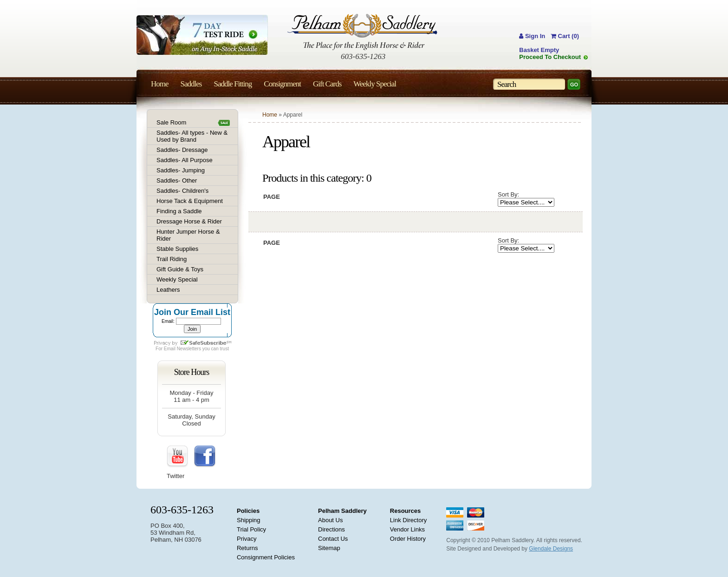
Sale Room (171, 122)
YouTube (178, 457)
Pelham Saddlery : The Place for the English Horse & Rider (362, 32)
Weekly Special (177, 279)
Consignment (282, 84)
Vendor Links (407, 529)
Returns (247, 548)
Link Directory (408, 520)
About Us (330, 520)
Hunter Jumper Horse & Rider (188, 235)
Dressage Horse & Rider (189, 221)
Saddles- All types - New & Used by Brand (192, 136)
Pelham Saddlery (342, 511)
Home (270, 115)
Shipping (249, 520)
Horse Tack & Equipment (190, 201)
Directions (331, 529)
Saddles (191, 84)
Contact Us (333, 539)
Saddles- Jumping (181, 170)
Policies (248, 511)
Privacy (247, 539)
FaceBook (205, 457)
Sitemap (329, 548)
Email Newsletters (182, 349)
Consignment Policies (266, 557)
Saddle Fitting (233, 84)
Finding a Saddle (179, 211)
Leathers (168, 290)
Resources (405, 511)
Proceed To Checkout (550, 57)
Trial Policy (251, 529)
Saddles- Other (177, 180)
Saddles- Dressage (182, 150)
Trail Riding (172, 259)
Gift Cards (327, 84)
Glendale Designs (551, 549)
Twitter (175, 476)
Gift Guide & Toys (180, 269)
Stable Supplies (177, 249)
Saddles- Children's (182, 191)
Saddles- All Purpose (185, 160)
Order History (408, 539)
